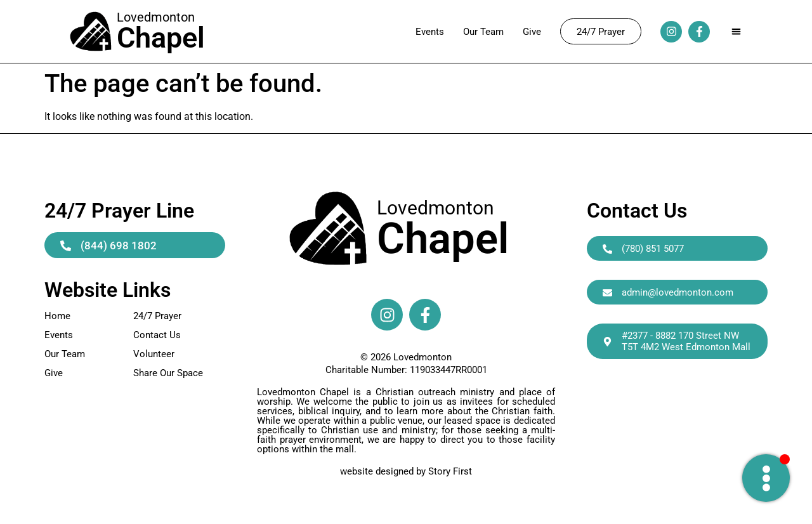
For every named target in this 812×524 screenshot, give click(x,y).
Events (430, 32)
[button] (736, 31)
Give (532, 32)
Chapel (443, 239)
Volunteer (154, 354)
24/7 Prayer (157, 316)
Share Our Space (168, 373)
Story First (450, 471)
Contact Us (157, 335)
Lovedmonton (435, 208)
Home (57, 316)
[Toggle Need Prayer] (766, 478)
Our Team (483, 32)
